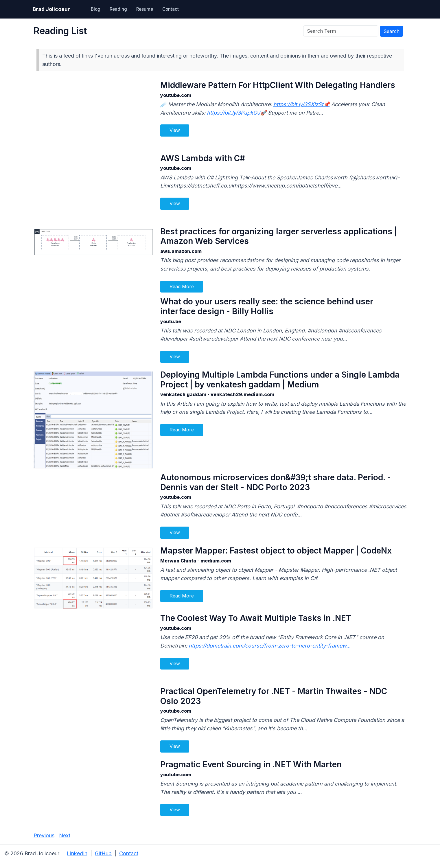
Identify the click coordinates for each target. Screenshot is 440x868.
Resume (145, 9)
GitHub (103, 853)
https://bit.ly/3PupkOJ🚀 (237, 113)
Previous (44, 835)
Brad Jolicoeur (51, 9)
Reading (118, 9)
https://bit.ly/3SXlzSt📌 (302, 104)
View (175, 130)
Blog (96, 9)
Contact (171, 9)
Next (65, 835)
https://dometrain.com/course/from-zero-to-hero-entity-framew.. (269, 646)
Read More (182, 286)
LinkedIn (77, 853)
